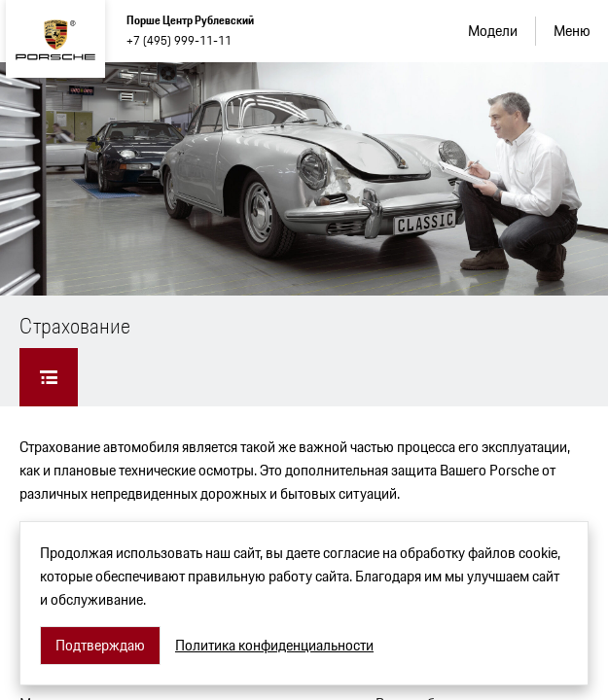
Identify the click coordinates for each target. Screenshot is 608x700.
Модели (493, 31)
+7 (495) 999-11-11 (179, 40)
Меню (572, 31)
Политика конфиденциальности (274, 646)
